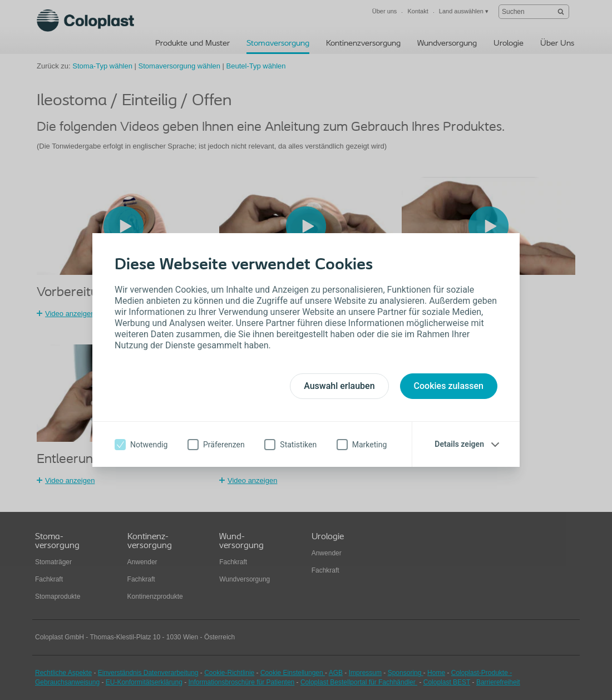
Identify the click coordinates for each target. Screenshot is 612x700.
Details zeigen (459, 444)
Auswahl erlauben (339, 386)
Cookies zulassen (449, 386)
